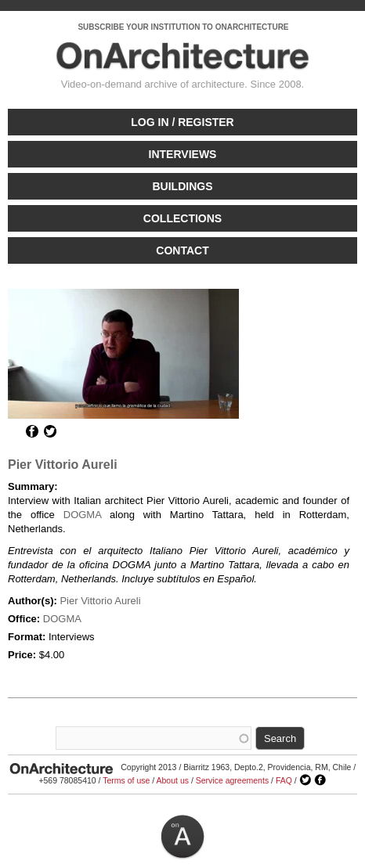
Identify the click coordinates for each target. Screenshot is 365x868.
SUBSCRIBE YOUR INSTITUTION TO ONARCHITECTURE (183, 27)
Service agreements (232, 780)
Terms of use (126, 780)
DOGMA (82, 515)
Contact (182, 250)
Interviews (183, 154)
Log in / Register (182, 122)
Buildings (183, 186)
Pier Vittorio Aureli (63, 465)
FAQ (284, 780)
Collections (182, 218)
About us (173, 780)
